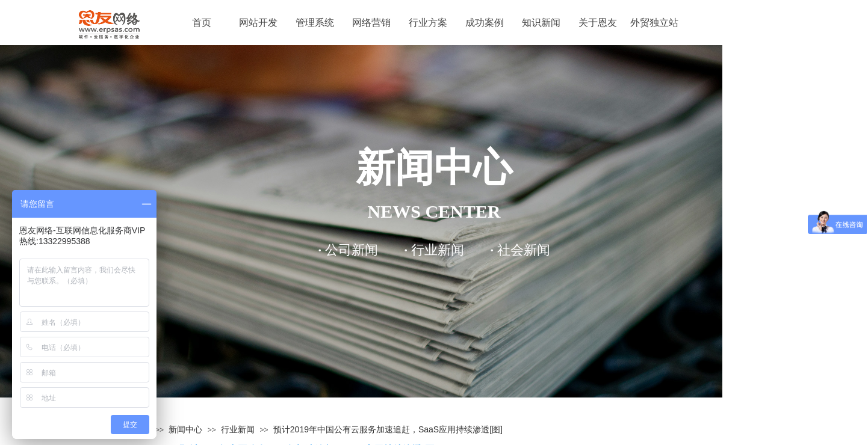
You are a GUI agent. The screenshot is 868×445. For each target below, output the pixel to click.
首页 (202, 23)
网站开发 (258, 23)
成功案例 (485, 23)
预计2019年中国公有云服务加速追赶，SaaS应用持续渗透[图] (388, 429)
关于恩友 (598, 23)
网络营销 (371, 23)
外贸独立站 (654, 23)
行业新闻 (238, 429)
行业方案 (428, 23)
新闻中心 (185, 429)
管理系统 (315, 23)
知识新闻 (541, 23)
